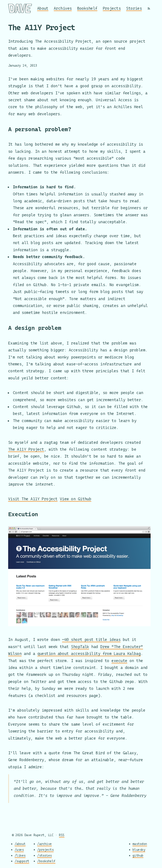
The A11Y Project (26, 449)
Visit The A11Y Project (33, 499)
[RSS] (149, 8)
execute (119, 661)
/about (20, 844)
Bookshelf (87, 8)
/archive (45, 844)
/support (22, 861)
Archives (63, 8)
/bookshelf (46, 861)
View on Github (76, 499)
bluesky (139, 850)
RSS (62, 835)
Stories (134, 8)
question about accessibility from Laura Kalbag (89, 654)
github (138, 855)
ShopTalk (80, 647)
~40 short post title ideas (91, 640)
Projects (112, 8)
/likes (20, 855)
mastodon (140, 844)
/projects (45, 850)
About (43, 8)
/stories (45, 855)
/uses (19, 850)
